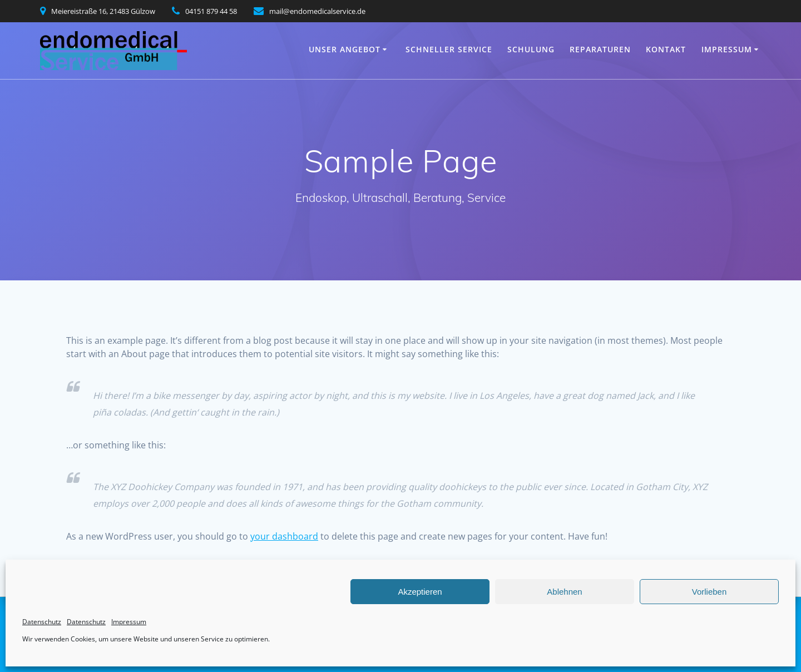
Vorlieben (709, 592)
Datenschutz (42, 622)
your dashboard (284, 536)
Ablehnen (564, 592)
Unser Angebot (345, 49)
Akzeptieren (420, 592)
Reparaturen (600, 49)
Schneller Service (449, 49)
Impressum (129, 622)
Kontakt (666, 49)
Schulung (531, 49)
